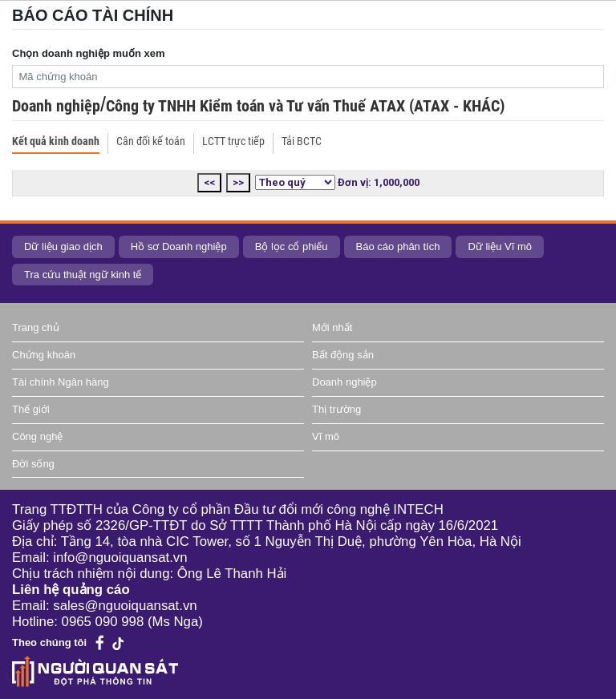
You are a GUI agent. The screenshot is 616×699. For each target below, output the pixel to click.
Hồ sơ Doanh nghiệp (179, 246)
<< (209, 182)
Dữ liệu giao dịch (63, 246)
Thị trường (336, 409)
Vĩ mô (326, 436)
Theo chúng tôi (49, 642)
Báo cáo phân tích (398, 246)
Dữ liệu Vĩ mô (500, 246)
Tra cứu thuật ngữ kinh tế (83, 275)
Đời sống (33, 464)
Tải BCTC (302, 141)
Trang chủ (36, 327)
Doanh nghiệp (56, 106)
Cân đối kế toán (151, 141)
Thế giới (31, 409)
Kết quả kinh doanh (56, 141)
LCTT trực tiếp (233, 141)
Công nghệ (37, 436)
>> (238, 182)
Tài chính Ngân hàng (61, 382)
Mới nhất (332, 327)
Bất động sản (343, 355)
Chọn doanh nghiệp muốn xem (89, 53)
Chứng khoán (44, 355)
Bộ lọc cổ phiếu (292, 246)
